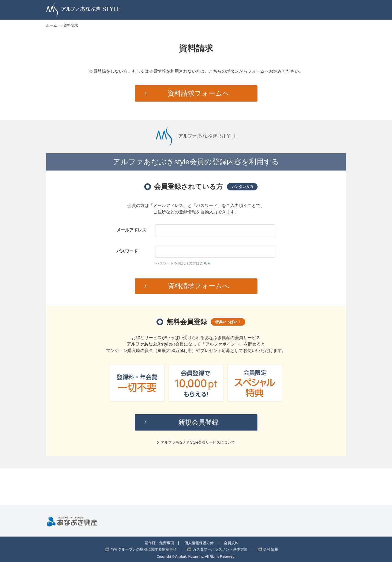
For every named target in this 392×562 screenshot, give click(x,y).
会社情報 (271, 549)
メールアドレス (131, 230)
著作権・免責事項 (159, 543)
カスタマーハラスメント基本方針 (220, 549)
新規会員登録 (198, 422)
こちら (205, 263)
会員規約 (231, 543)
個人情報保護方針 (199, 543)
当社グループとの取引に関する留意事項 (144, 549)
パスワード (127, 251)
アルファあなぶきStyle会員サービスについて (198, 442)
